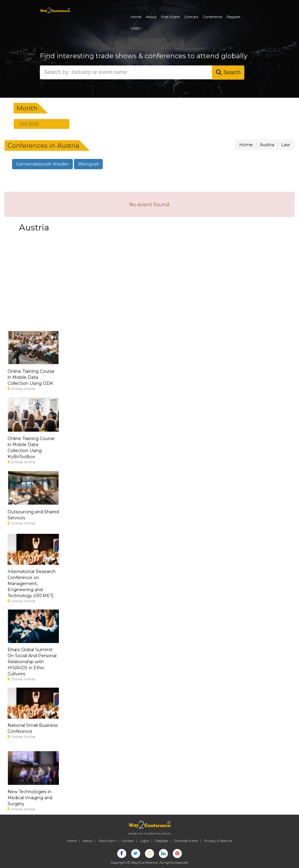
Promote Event (186, 841)
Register (234, 17)
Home (136, 17)
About (151, 17)
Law (286, 145)
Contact (191, 17)
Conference (212, 17)
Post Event (170, 17)
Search (228, 72)
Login (136, 28)
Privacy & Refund (218, 841)
